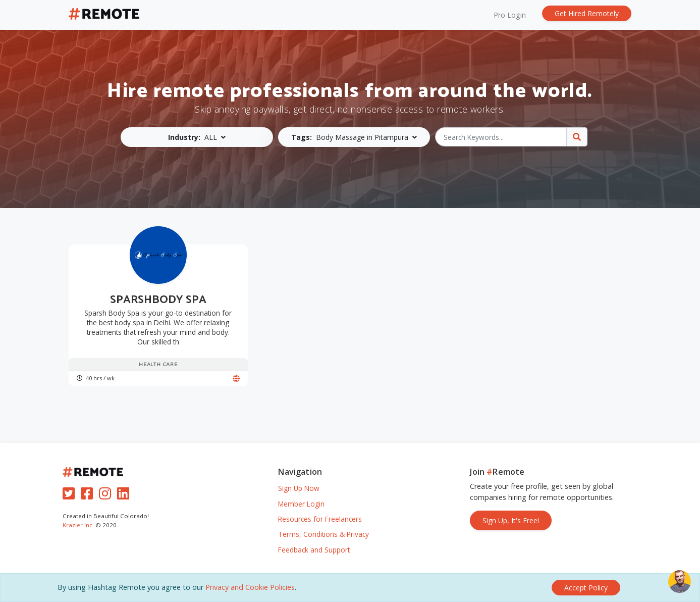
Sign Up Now (299, 488)
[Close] (586, 588)
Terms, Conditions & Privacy (324, 534)
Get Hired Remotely (587, 13)
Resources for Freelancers (320, 519)
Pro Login (510, 15)
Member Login (301, 504)
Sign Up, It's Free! (511, 520)
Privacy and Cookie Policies (250, 587)
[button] (197, 137)
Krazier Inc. (78, 525)
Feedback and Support (314, 550)
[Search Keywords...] (501, 137)
